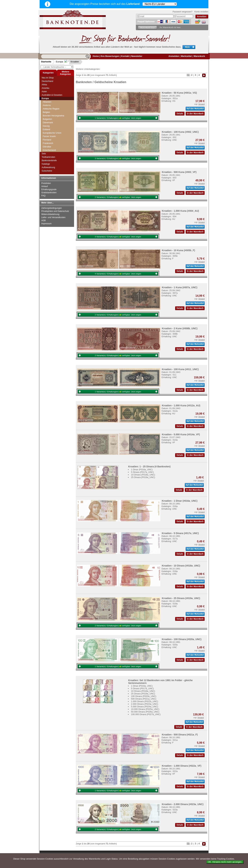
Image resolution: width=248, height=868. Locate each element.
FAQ (43, 196)
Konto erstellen (201, 12)
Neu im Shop (48, 78)
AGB (43, 220)
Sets (44, 154)
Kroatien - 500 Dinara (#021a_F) (180, 735)
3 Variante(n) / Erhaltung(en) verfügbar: (118, 158)
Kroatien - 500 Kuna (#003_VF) (179, 172)
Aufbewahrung (48, 167)
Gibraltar (47, 100)
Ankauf (45, 186)
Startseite (46, 62)
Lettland (47, 141)
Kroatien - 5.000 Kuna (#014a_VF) (181, 434)
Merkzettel (186, 56)
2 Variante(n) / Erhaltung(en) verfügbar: (118, 197)
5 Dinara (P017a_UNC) (142, 472)
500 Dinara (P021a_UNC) (144, 699)
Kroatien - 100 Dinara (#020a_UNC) (182, 639)
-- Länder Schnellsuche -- (57, 67)
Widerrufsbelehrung (50, 214)
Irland (45, 117)
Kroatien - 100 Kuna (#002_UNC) (180, 132)
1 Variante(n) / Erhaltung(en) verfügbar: (118, 118)
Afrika (44, 85)
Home (96, 56)
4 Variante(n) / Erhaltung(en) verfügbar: (118, 274)
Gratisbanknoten (49, 193)
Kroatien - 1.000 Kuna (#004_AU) (180, 211)
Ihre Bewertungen (110, 56)
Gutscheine (47, 171)
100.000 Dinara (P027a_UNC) (146, 714)
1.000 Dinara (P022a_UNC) (145, 701)
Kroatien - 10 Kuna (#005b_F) (178, 250)
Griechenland (49, 104)
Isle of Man (48, 124)
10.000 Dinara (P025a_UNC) (145, 709)
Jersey (46, 131)
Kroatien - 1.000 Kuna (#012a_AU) (181, 405)
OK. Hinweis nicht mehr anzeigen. (225, 862)
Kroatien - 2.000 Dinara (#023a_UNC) (183, 804)
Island (46, 121)
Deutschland (47, 81)
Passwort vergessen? (182, 12)
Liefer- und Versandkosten (53, 217)
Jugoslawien (49, 135)
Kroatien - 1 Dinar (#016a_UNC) (180, 501)
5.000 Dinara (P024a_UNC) (145, 707)
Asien (44, 92)
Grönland (47, 107)
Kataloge (46, 164)
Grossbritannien (50, 110)
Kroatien (72, 62)
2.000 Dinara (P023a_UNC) (145, 704)
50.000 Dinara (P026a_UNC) (145, 712)
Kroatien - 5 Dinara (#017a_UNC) (180, 533)
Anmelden (174, 56)
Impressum (46, 224)
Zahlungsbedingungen (52, 208)
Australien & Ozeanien (52, 95)
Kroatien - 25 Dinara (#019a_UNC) (181, 598)
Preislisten (46, 183)
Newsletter (137, 56)
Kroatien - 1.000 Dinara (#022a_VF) (182, 766)
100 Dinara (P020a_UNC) (144, 696)
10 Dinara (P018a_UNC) (143, 475)
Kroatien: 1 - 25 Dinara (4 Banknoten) (149, 466)
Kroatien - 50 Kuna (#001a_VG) (179, 93)
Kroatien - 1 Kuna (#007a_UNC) (179, 287)
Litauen (46, 148)
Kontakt (125, 56)
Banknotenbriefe (49, 160)
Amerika (45, 88)
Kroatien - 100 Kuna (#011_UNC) (180, 369)
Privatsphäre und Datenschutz (55, 211)
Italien (46, 128)
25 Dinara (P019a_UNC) (143, 477)
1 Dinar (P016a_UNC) (142, 470)
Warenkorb (199, 56)
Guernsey (47, 114)
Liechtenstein (49, 145)
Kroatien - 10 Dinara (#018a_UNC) (181, 566)
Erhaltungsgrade (49, 189)
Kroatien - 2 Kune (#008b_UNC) (180, 328)
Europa (59, 62)
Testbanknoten (48, 157)
